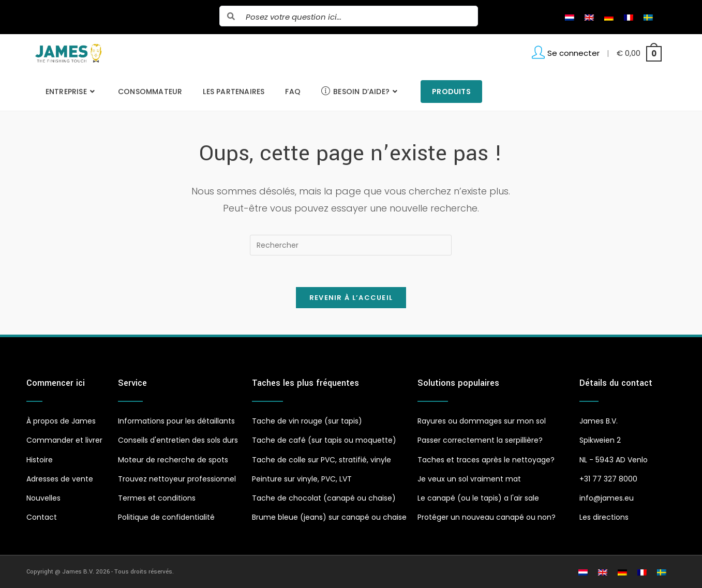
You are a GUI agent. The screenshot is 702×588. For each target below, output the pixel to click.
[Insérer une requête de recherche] (351, 245)
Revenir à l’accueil (351, 298)
